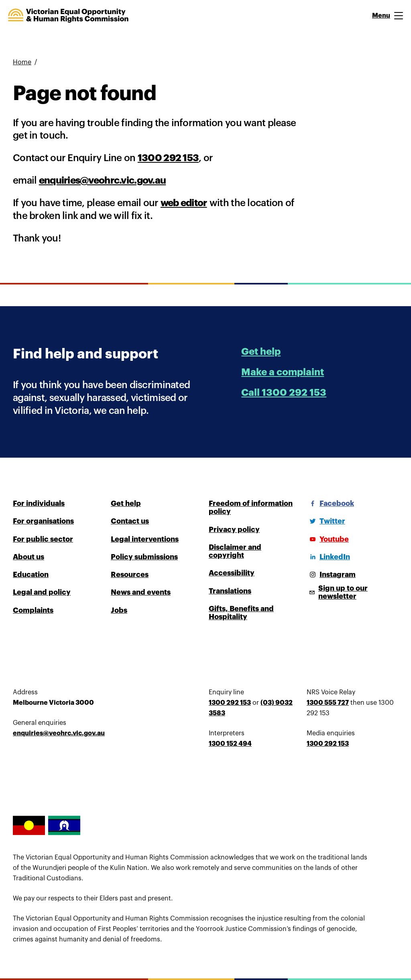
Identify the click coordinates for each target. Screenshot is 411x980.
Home (22, 62)
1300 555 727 (328, 703)
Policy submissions (144, 557)
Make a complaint (283, 372)
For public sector (43, 539)
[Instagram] (331, 575)
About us (28, 557)
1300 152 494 (230, 744)
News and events (141, 592)
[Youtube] (328, 539)
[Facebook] (330, 503)
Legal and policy (42, 592)
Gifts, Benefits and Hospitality (241, 613)
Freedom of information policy (251, 507)
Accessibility (232, 573)
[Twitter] (326, 521)
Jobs (119, 610)
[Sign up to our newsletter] (352, 592)
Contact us (130, 521)
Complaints (33, 610)
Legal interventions (145, 539)
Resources (130, 575)
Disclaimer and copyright (235, 551)
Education (31, 575)
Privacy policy (234, 530)
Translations (230, 591)
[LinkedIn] (328, 557)
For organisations (43, 521)
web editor (184, 203)
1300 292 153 (168, 158)
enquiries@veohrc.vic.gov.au (103, 180)
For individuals (39, 503)
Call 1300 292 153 (284, 393)
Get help (261, 352)
